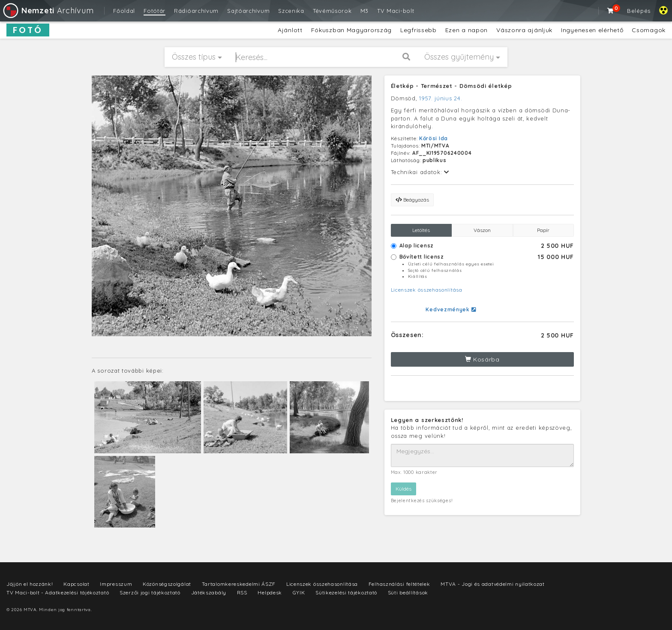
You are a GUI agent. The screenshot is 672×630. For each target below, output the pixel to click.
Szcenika (291, 11)
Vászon (482, 230)
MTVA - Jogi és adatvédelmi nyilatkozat (493, 584)
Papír (543, 230)
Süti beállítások (408, 592)
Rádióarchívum (196, 11)
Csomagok (649, 30)
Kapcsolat (76, 584)
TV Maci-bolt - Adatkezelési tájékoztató (58, 592)
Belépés (639, 11)
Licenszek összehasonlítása (427, 290)
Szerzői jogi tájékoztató (150, 592)
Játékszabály (209, 592)
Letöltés (421, 230)
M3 (364, 11)
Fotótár (154, 11)
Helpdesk (270, 592)
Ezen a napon (466, 30)
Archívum (48, 11)
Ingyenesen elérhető (592, 30)
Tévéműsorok (332, 11)
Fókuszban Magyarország (351, 30)
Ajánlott (290, 30)
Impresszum (116, 584)
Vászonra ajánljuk (524, 30)
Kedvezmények (451, 309)
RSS (242, 592)
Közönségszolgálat (167, 584)
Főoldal (124, 11)
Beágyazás (412, 200)
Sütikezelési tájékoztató (346, 592)
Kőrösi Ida (433, 138)
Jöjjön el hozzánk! (30, 584)
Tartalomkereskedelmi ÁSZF (239, 584)
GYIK (299, 592)
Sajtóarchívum (248, 11)
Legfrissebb (418, 30)
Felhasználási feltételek (399, 584)
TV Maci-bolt (396, 11)
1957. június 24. (441, 98)
